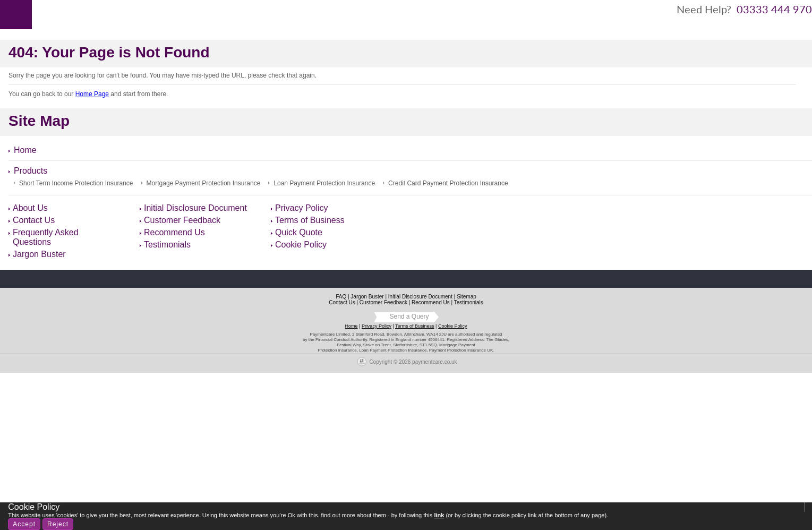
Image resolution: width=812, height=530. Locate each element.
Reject (58, 524)
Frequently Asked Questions (46, 237)
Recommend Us (174, 232)
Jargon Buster (39, 254)
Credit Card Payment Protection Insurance (448, 183)
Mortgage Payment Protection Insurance (204, 183)
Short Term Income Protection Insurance (76, 183)
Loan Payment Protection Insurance (324, 183)
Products (138, 14)
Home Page (92, 94)
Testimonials (167, 245)
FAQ (341, 297)
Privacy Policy (302, 208)
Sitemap (467, 297)
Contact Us (191, 14)
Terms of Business (310, 220)
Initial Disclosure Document (195, 208)
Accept (24, 524)
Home (49, 14)
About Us (89, 14)
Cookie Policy (301, 245)
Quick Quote (299, 232)
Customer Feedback (182, 220)
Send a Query (409, 317)
